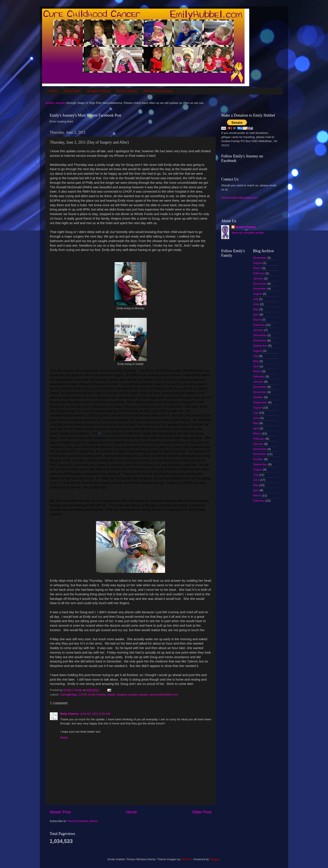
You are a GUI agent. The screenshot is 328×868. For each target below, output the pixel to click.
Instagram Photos (99, 91)
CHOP (83, 695)
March (257, 268)
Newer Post (60, 812)
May (256, 309)
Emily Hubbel (97, 695)
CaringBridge (69, 695)
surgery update (138, 695)
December (260, 258)
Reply (64, 737)
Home (53, 91)
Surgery (122, 695)
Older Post (202, 812)
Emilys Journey (127, 91)
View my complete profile (248, 233)
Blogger (214, 859)
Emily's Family (246, 227)
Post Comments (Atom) (83, 821)
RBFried (186, 859)
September (260, 346)
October (258, 397)
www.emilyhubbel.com (164, 695)
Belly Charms (69, 714)
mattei (111, 695)
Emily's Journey (55, 103)
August (258, 263)
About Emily (72, 91)
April (256, 314)
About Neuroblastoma (158, 91)
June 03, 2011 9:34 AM (95, 714)
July (256, 299)
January (258, 278)
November (260, 289)
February (259, 273)
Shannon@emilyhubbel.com (239, 198)
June (256, 304)
